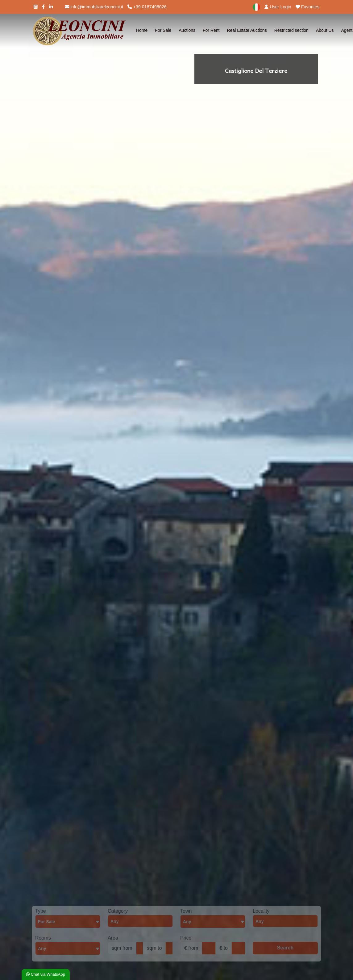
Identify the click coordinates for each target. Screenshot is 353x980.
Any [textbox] (42, 949)
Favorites (307, 7)
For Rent (211, 30)
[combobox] (68, 922)
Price (186, 938)
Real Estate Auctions (247, 30)
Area (113, 938)
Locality (261, 911)
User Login (278, 7)
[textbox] (213, 921)
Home (142, 30)
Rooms (43, 938)
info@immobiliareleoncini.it (94, 7)
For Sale (163, 30)
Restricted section (291, 30)
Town (186, 911)
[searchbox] (142, 923)
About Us (325, 30)
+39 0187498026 (147, 7)
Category (118, 911)
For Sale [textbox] (46, 922)
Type (41, 911)
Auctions (187, 30)
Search (285, 948)
